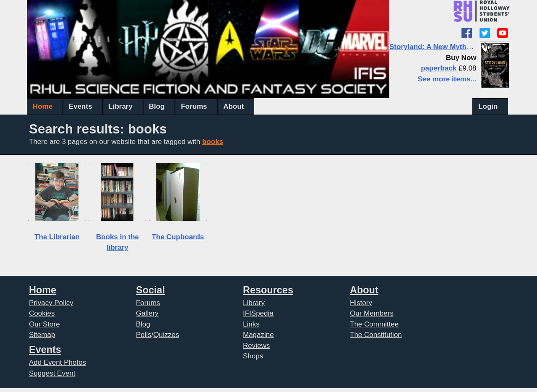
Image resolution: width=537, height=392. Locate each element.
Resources (268, 290)
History (361, 303)
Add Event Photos (57, 362)
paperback (439, 68)
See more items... (447, 79)
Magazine (258, 335)
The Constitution (376, 335)
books (213, 142)
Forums (194, 106)
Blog (157, 106)
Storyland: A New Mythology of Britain (454, 47)
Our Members (372, 313)
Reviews (256, 346)
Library (120, 106)
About (233, 106)
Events (81, 106)
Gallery (147, 313)
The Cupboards (178, 237)
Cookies (42, 313)
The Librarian (57, 237)
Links (251, 324)
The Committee (374, 324)
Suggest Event (52, 373)
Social (150, 290)
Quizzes (166, 335)
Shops (253, 356)
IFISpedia (258, 313)
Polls (144, 335)
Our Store (44, 324)
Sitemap (42, 335)
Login (488, 106)
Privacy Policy (51, 303)
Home (43, 106)
